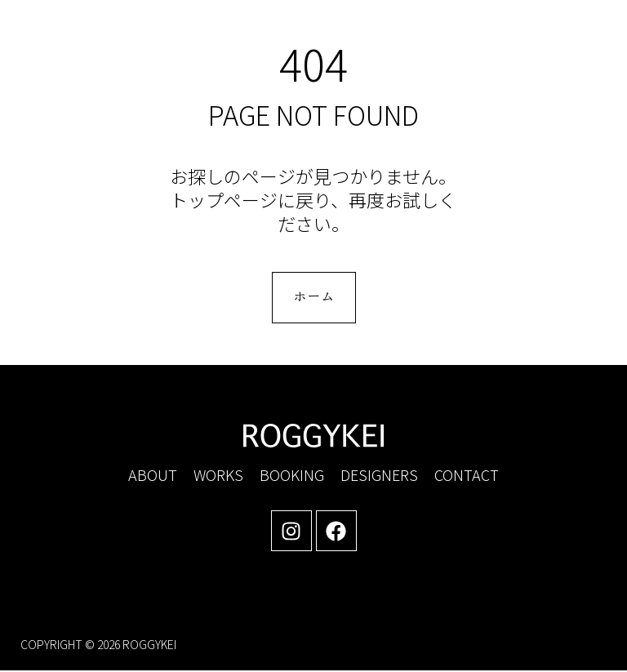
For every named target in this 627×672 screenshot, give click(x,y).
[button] (467, 37)
